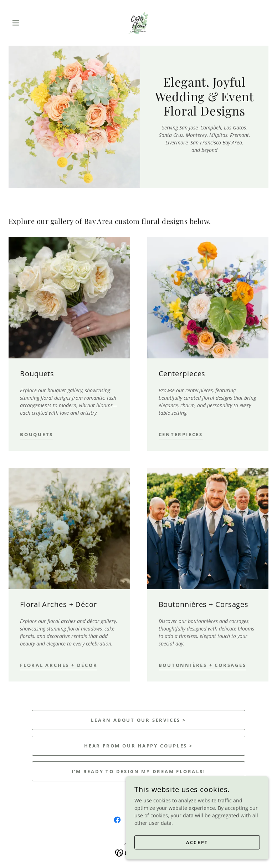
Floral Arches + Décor (59, 665)
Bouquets (37, 434)
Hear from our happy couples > (138, 746)
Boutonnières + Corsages (202, 665)
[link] (138, 23)
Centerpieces (181, 434)
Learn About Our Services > (138, 720)
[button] (28, 23)
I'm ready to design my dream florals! (139, 771)
